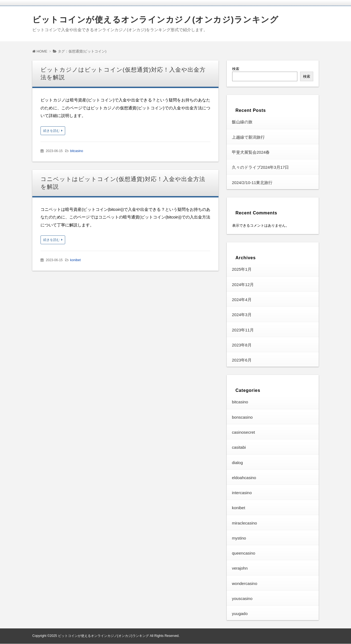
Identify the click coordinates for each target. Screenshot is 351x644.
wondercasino (245, 584)
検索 (236, 69)
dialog (237, 463)
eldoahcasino (244, 478)
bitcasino (77, 151)
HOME (40, 51)
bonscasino (242, 417)
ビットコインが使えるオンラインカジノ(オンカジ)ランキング (155, 20)
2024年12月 (243, 285)
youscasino (242, 599)
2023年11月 (243, 330)
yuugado (240, 614)
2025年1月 (242, 269)
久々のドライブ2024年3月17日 (260, 167)
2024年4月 (242, 300)
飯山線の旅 (242, 122)
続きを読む (51, 131)
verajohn (240, 568)
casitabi (239, 448)
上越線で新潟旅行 (248, 137)
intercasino (242, 493)
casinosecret (243, 432)
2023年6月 (242, 360)
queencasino (244, 553)
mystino (239, 538)
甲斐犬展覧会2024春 (251, 152)
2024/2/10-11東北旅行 (252, 183)
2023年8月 (242, 345)
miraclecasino (244, 523)
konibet (75, 260)
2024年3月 (242, 315)
